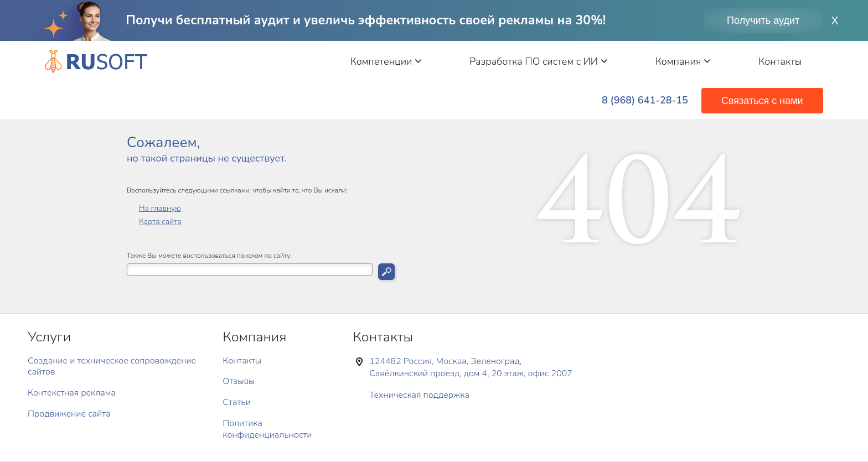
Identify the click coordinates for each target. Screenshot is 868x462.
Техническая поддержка (419, 395)
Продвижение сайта (69, 414)
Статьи (237, 402)
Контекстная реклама (72, 393)
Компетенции (386, 61)
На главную (160, 208)
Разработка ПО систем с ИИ (539, 61)
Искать (386, 272)
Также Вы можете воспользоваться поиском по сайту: (209, 256)
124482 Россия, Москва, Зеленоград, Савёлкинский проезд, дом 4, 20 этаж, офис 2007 (471, 367)
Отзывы (239, 381)
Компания (683, 61)
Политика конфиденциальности (267, 429)
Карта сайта (160, 222)
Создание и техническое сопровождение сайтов (112, 367)
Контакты (780, 61)
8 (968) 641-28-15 (645, 100)
